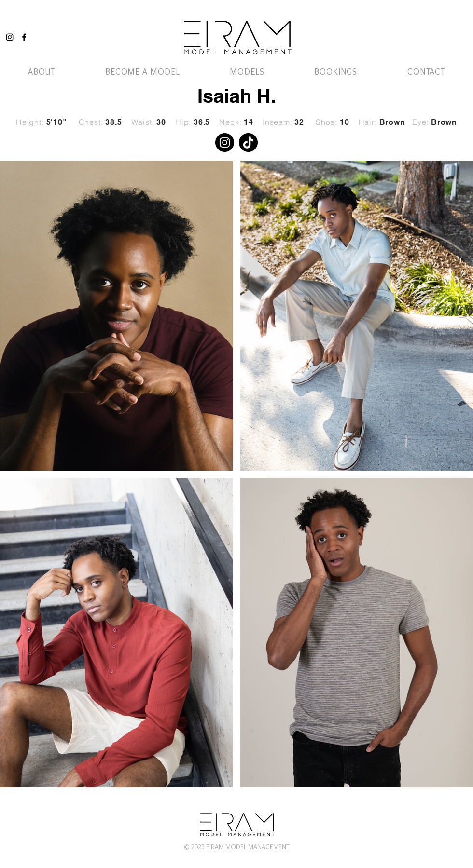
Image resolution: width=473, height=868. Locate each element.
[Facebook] (24, 37)
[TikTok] (248, 142)
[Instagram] (10, 37)
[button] (247, 72)
